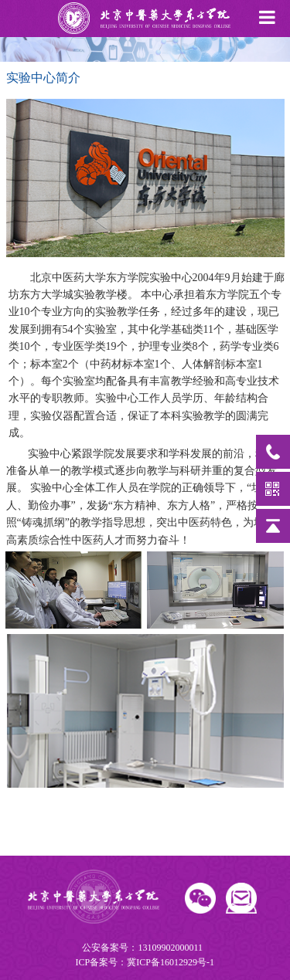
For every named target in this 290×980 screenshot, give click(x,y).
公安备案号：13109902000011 (144, 956)
